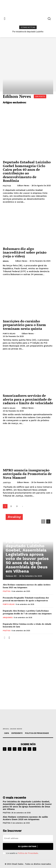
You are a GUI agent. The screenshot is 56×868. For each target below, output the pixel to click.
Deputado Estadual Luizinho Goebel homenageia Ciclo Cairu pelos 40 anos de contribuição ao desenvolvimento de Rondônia (27, 171)
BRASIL (6, 261)
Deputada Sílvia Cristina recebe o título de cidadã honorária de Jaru (27, 625)
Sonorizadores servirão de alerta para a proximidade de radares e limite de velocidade (28, 399)
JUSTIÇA (7, 483)
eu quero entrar (28, 846)
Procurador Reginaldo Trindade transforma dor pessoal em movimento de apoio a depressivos (26, 599)
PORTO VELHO (9, 334)
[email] (28, 838)
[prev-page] (43, 521)
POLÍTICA (7, 186)
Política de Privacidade (28, 853)
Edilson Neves (23, 186)
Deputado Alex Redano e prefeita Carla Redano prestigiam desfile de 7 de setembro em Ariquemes (27, 612)
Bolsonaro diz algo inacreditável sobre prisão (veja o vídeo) (25, 252)
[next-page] (23, 506)
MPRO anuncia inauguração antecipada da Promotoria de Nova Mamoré (27, 474)
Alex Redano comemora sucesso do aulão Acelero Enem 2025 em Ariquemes (27, 586)
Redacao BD (11, 576)
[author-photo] (15, 186)
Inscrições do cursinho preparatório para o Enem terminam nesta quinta (24, 325)
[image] (28, 772)
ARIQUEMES (8, 618)
